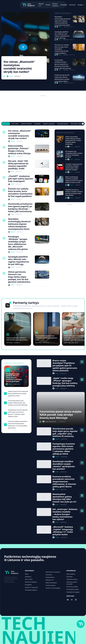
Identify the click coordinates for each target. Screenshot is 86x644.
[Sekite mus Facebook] (71, 5)
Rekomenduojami (51, 583)
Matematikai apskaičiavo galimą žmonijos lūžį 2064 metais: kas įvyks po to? (64, 498)
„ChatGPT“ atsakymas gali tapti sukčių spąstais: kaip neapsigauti (21, 179)
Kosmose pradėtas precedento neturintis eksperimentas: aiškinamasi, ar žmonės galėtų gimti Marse (64, 482)
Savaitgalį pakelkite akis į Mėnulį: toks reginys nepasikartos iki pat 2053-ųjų (62, 35)
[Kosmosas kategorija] (55, 40)
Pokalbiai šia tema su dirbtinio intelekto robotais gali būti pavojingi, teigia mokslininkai (74, 192)
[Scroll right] (83, 124)
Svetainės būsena (72, 579)
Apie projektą (71, 574)
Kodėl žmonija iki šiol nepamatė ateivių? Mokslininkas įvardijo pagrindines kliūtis (62, 78)
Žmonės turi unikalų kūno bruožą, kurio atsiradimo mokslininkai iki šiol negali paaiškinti (62, 49)
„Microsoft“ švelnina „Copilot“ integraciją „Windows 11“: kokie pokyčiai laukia (63, 531)
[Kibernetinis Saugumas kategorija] (4, 238)
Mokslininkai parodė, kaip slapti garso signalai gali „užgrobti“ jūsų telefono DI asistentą (65, 432)
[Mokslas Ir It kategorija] (4, 76)
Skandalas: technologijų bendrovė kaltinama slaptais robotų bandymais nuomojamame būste (63, 21)
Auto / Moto (15, 124)
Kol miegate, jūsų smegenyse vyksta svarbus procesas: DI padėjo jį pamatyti (74, 154)
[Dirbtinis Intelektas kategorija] (4, 178)
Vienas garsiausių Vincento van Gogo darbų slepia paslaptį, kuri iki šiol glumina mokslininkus (19, 277)
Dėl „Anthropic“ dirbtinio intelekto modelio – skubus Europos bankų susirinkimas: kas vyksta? (65, 514)
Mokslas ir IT (50, 580)
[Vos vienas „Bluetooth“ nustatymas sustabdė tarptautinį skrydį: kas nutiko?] (25, 39)
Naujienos (28, 577)
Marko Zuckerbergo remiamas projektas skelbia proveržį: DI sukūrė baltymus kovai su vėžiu (74, 180)
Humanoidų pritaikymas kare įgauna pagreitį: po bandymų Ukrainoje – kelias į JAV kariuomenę (63, 64)
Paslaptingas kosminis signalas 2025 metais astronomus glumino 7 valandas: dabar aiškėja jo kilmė (64, 449)
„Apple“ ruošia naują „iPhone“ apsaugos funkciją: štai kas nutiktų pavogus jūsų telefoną (65, 382)
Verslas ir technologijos (53, 588)
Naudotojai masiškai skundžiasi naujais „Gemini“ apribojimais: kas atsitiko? (64, 465)
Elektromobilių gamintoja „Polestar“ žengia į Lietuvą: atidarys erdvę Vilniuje (19, 150)
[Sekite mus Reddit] (75, 5)
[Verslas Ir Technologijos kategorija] (55, 27)
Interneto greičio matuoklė (72, 583)
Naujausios (6, 124)
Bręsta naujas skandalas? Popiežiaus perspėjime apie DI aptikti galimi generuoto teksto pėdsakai (65, 365)
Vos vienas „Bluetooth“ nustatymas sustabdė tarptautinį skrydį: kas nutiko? (19, 67)
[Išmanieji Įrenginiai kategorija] (82, 380)
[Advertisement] (43, 109)
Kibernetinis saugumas (77, 124)
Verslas (28, 5)
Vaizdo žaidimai (51, 585)
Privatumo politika (72, 587)
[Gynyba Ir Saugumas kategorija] (55, 70)
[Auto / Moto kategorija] (4, 147)
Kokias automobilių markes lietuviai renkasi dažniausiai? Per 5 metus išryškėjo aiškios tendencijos (73, 140)
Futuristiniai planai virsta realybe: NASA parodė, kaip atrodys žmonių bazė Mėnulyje (61, 415)
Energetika (44, 5)
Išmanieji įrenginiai (63, 124)
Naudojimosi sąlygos (73, 592)
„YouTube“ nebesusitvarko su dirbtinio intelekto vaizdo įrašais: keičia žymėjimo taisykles (74, 167)
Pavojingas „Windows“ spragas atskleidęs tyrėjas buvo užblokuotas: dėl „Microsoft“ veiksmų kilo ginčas (18, 243)
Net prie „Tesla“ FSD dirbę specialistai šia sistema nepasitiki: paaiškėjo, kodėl (18, 165)
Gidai (27, 574)
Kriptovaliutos (50, 577)
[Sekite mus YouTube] (68, 5)
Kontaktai (69, 577)
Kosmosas (53, 5)
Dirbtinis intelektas (26, 124)
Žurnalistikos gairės (73, 589)
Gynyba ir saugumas (49, 124)
